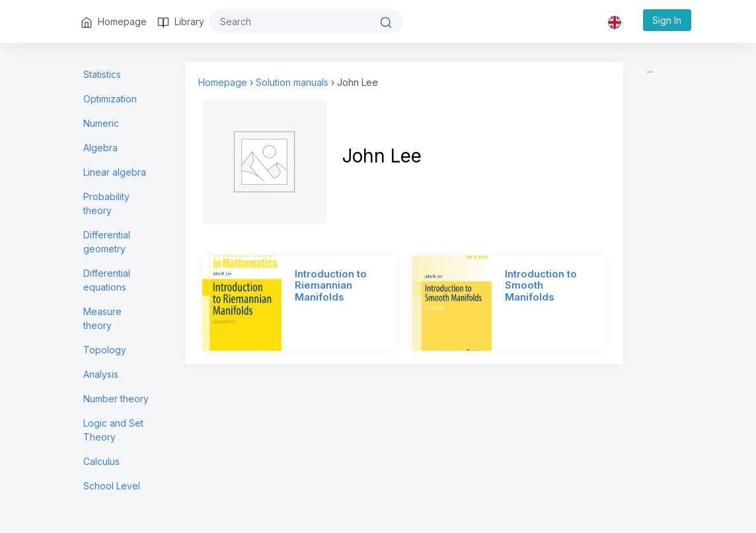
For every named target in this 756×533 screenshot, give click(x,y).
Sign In (667, 20)
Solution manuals (292, 82)
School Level (112, 486)
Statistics (102, 74)
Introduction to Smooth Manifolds (541, 286)
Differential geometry (107, 242)
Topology (105, 350)
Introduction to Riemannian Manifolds (331, 286)
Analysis (101, 374)
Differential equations (107, 280)
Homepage (223, 82)
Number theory (116, 399)
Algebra (100, 148)
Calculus (101, 461)
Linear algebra (115, 172)
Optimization (110, 99)
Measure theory (102, 318)
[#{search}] (289, 21)
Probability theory (106, 203)
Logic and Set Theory (113, 430)
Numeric (101, 123)
